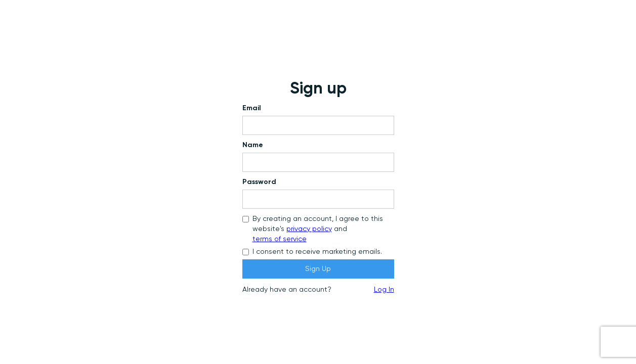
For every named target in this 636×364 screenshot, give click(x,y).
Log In (384, 290)
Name (253, 145)
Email (252, 108)
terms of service (280, 239)
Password (259, 182)
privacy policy (309, 229)
